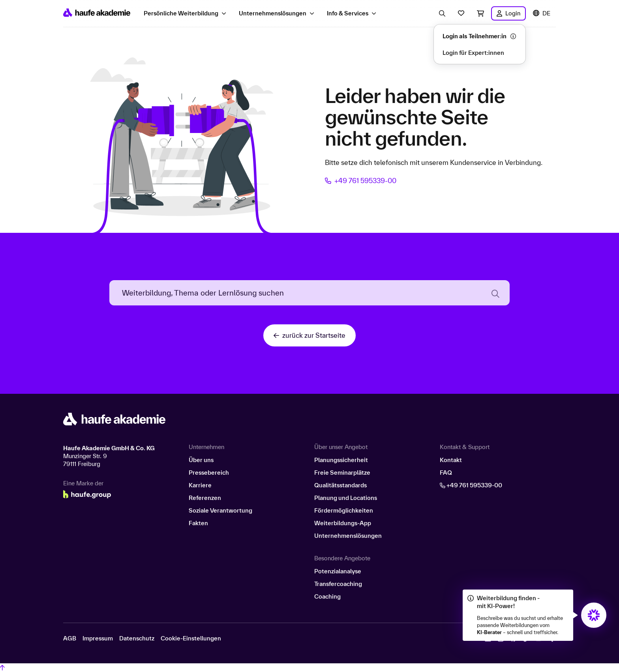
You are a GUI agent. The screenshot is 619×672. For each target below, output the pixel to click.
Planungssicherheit (341, 460)
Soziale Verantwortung (220, 510)
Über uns (201, 460)
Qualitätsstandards (340, 485)
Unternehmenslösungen (273, 13)
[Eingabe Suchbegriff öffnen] (442, 13)
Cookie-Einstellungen (191, 638)
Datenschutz (137, 638)
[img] (594, 615)
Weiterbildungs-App (343, 523)
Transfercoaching (338, 584)
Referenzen (205, 498)
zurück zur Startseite (309, 335)
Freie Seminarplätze (342, 473)
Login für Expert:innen (473, 53)
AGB (70, 638)
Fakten (198, 523)
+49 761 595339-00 (361, 181)
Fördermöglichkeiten (344, 510)
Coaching (327, 596)
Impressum (98, 638)
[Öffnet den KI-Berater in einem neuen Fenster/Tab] (594, 615)
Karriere (200, 485)
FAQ (446, 473)
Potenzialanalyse (338, 571)
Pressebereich (209, 473)
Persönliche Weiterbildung (181, 13)
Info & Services (348, 13)
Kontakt (451, 460)
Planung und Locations (346, 498)
